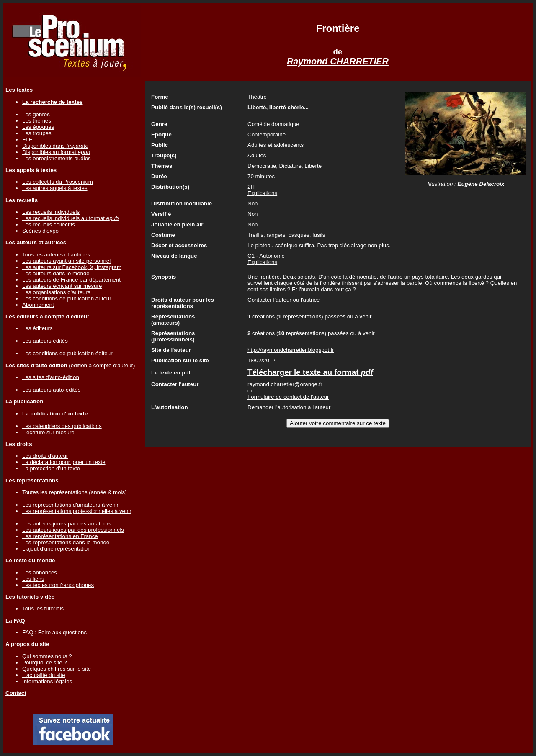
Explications (262, 193)
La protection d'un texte (51, 468)
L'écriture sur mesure (48, 432)
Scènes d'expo (40, 231)
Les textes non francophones (58, 585)
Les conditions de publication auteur (67, 299)
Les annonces (40, 573)
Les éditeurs (37, 328)
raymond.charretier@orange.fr (285, 384)
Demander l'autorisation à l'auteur (289, 407)
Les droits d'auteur (45, 456)
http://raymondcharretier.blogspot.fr (291, 350)
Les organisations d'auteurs (56, 292)
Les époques (38, 127)
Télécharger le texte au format (310, 372)
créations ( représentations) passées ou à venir (309, 316)
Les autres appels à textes (55, 188)
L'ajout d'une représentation (57, 549)
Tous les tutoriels (43, 609)
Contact (16, 693)
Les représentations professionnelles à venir (77, 511)
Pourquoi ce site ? (45, 662)
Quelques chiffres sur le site (57, 669)
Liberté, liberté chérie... (278, 107)
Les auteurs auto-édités (51, 390)
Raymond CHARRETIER (338, 62)
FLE (27, 140)
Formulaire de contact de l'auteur (288, 397)
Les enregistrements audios (57, 158)
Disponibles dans (55, 146)
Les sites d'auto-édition (51, 377)
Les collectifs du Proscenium (58, 182)
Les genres (36, 114)
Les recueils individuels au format (70, 218)
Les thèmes (37, 121)
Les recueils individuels (51, 212)
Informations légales (47, 681)
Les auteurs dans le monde (56, 273)
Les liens (33, 579)
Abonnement (38, 305)
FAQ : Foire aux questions (54, 632)
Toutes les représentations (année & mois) (75, 492)
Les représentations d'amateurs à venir (70, 505)
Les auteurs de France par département (71, 280)
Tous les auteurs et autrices (56, 255)
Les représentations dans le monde (66, 542)
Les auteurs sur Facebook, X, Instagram (72, 267)
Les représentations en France (60, 536)
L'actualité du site (44, 675)
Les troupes (37, 133)
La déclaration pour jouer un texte (64, 462)
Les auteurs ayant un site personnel (66, 261)
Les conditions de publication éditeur (67, 353)
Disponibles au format (56, 152)
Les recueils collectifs (49, 224)
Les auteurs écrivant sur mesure (62, 286)
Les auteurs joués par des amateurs (67, 524)
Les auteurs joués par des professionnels (73, 530)
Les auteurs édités (45, 341)
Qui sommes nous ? (47, 656)
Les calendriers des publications (62, 426)
